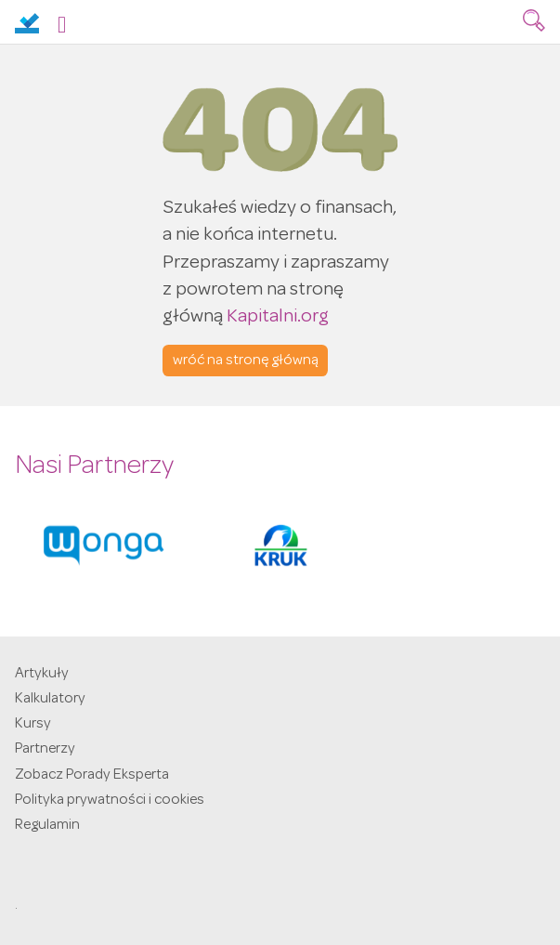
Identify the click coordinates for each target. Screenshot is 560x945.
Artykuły (42, 675)
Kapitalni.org (278, 317)
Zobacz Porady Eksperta (92, 776)
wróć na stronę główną (246, 361)
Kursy (33, 725)
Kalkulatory (50, 700)
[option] (104, 545)
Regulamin (47, 826)
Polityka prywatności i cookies (110, 801)
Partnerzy (45, 750)
